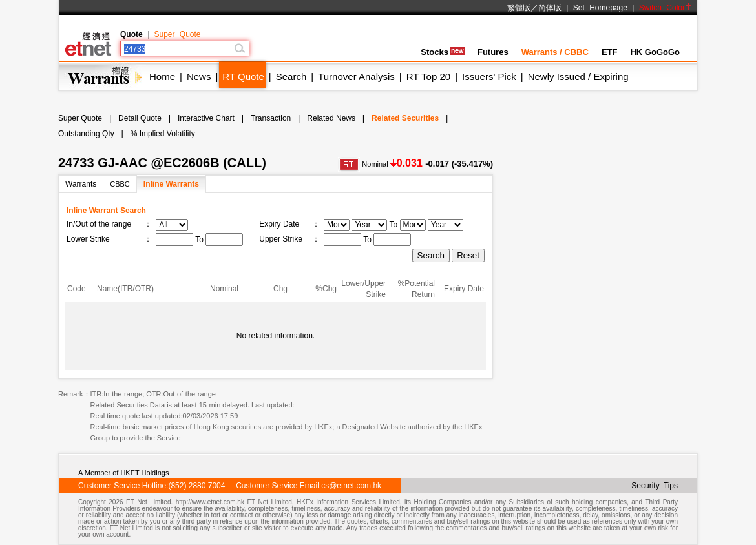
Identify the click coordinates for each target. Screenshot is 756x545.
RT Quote (243, 77)
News (199, 77)
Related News (331, 118)
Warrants (81, 184)
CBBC (120, 184)
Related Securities (405, 118)
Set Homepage (600, 8)
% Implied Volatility (163, 134)
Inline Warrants (171, 184)
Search (291, 77)
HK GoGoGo (655, 52)
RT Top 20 (428, 77)
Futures (493, 52)
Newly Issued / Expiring (578, 77)
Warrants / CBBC (555, 52)
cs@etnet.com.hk (351, 486)
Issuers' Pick (489, 77)
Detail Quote (140, 118)
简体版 (550, 8)
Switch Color (666, 8)
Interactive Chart (206, 118)
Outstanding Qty (86, 134)
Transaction (271, 118)
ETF (610, 52)
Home (162, 77)
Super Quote (177, 34)
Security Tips (655, 486)
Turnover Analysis (356, 77)
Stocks (443, 52)
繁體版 (519, 8)
